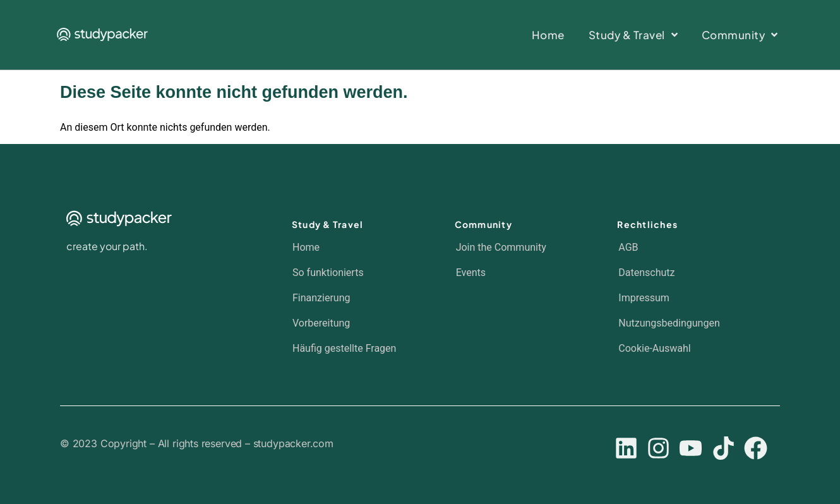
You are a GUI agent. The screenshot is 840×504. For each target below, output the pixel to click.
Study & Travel (328, 224)
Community (483, 224)
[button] (687, 349)
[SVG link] (102, 34)
